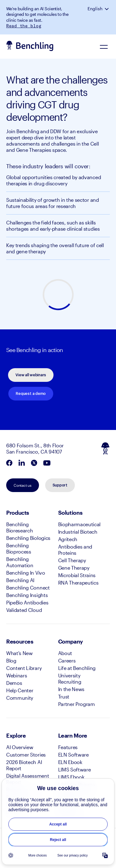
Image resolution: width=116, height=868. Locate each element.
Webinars (17, 675)
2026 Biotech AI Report (24, 765)
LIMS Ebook (71, 777)
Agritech (68, 539)
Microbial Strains (77, 575)
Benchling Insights (27, 595)
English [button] (95, 9)
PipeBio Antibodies (27, 602)
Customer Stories (26, 755)
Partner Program (77, 704)
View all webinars (31, 375)
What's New (19, 653)
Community (20, 698)
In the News (71, 689)
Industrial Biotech (78, 532)
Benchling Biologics (28, 538)
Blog (11, 660)
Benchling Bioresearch (19, 527)
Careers (67, 660)
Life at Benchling (77, 668)
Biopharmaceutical (79, 524)
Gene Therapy (74, 568)
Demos (14, 683)
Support (60, 485)
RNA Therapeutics (78, 583)
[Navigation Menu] (104, 47)
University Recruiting (70, 678)
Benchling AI (20, 580)
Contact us (23, 485)
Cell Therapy (72, 560)
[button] (107, 9)
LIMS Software (75, 769)
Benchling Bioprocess (19, 548)
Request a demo (31, 394)
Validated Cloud (24, 610)
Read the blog (24, 26)
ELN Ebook (70, 762)
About (65, 653)
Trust (64, 696)
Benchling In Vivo (26, 573)
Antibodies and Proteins (75, 550)
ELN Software (73, 755)
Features (68, 747)
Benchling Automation (20, 562)
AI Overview (20, 747)
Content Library (24, 668)
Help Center (20, 690)
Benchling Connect (28, 588)
